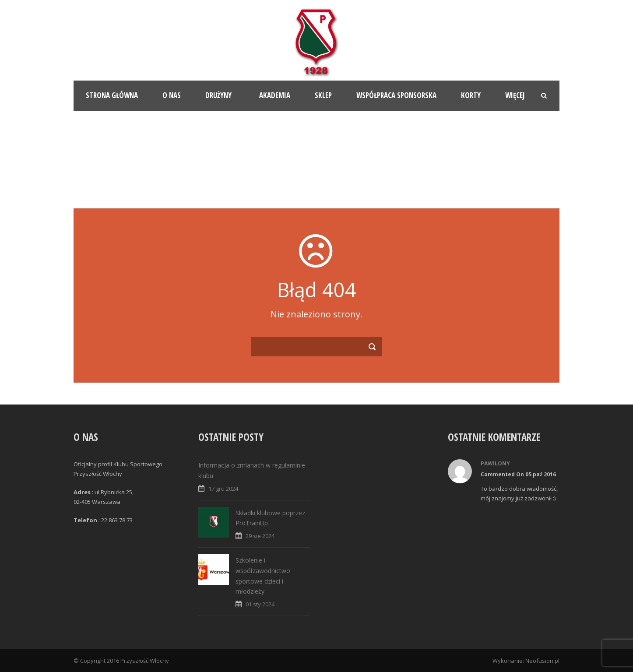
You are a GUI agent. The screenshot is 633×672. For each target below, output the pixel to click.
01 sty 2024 (260, 604)
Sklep (323, 95)
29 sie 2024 (260, 536)
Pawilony (495, 463)
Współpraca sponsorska (396, 95)
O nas (172, 95)
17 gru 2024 (223, 489)
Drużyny (218, 95)
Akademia (275, 95)
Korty (471, 95)
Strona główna (112, 95)
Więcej (515, 95)
